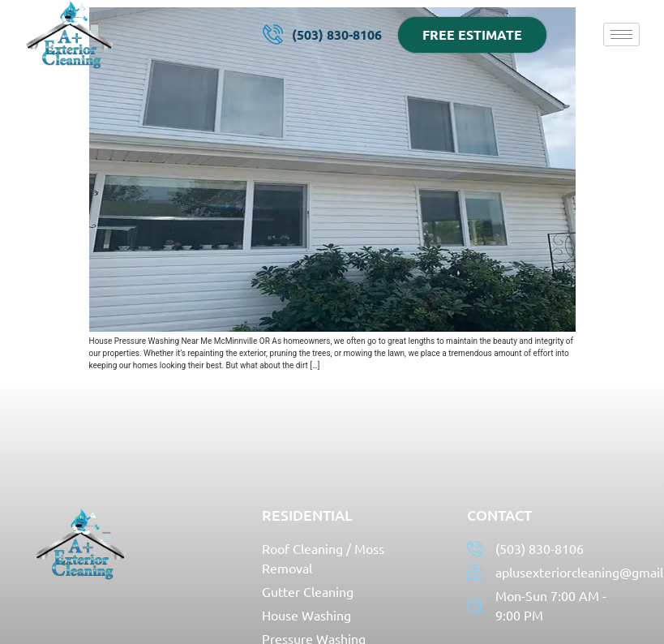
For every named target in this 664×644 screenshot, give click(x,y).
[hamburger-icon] (621, 34)
